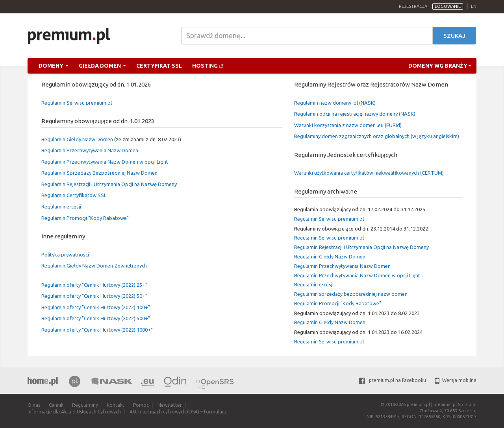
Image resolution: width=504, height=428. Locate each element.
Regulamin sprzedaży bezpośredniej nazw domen (351, 294)
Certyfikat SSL (159, 66)
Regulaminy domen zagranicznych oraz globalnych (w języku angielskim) (377, 136)
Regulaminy (85, 405)
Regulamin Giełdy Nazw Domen (77, 139)
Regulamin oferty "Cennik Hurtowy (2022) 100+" (96, 307)
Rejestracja (413, 6)
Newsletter (170, 405)
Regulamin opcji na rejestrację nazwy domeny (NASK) (355, 114)
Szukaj (454, 36)
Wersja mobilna (456, 380)
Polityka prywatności (65, 255)
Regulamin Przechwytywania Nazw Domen (90, 150)
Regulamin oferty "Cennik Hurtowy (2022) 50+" (94, 296)
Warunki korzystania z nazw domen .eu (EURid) (348, 125)
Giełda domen (102, 66)
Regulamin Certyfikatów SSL (74, 195)
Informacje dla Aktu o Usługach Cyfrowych (74, 412)
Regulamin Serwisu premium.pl (77, 103)
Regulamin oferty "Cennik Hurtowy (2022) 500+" (96, 318)
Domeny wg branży (440, 66)
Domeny (54, 66)
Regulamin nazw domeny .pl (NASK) (335, 103)
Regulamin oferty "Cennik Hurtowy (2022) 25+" (94, 285)
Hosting (208, 66)
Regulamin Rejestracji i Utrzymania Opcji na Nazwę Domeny (109, 184)
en (474, 6)
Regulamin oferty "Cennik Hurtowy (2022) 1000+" (97, 330)
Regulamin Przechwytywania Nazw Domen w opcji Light (105, 162)
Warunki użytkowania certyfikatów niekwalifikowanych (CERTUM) (369, 173)
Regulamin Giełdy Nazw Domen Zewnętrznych (94, 266)
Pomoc (141, 405)
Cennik (56, 405)
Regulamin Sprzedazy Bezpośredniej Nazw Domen (99, 173)
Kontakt (116, 405)
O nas (34, 405)
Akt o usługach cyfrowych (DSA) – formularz (178, 412)
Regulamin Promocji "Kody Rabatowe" (85, 218)
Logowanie (448, 6)
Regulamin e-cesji (61, 207)
